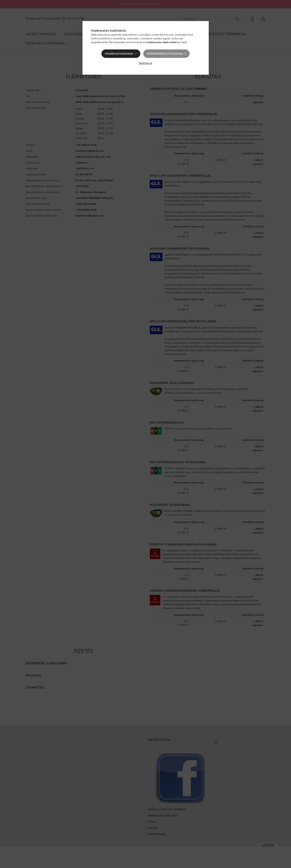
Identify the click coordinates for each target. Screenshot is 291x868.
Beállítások (146, 63)
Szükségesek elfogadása (165, 54)
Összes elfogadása (119, 54)
